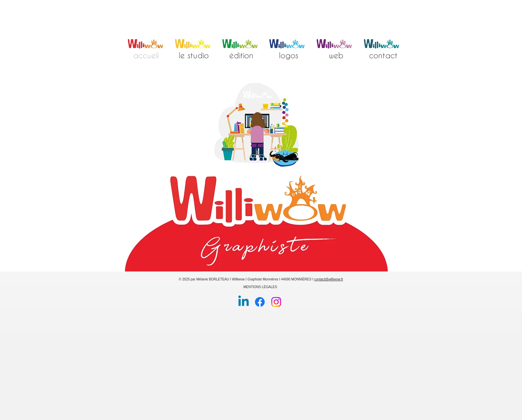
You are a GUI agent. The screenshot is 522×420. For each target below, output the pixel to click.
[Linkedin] (244, 302)
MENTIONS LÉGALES (260, 287)
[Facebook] (260, 302)
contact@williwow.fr (329, 279)
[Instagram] (276, 302)
